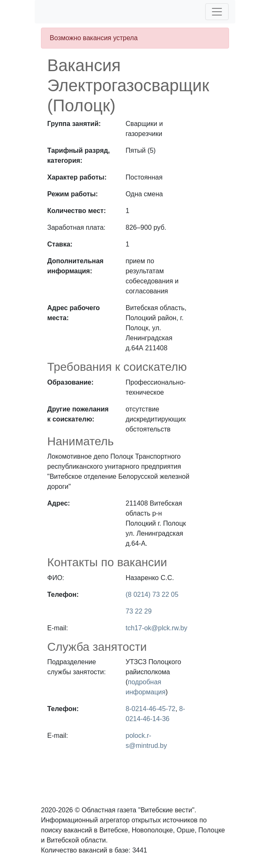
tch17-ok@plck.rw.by (157, 628)
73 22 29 (139, 611)
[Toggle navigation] (217, 12)
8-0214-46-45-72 (151, 709)
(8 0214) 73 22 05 (152, 595)
